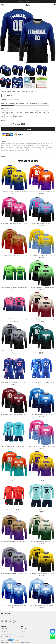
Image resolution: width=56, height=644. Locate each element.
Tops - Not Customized (8, 104)
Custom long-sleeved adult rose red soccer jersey (14, 319)
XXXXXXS (19, 112)
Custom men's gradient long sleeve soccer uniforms (14, 351)
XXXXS (31, 112)
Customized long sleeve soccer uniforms (42, 414)
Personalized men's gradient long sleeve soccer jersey (42, 287)
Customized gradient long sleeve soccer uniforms (42, 573)
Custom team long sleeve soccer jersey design (42, 351)
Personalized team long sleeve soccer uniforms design (14, 542)
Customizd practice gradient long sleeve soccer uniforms (42, 605)
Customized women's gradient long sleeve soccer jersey (42, 224)
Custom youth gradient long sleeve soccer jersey (42, 446)
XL (7, 116)
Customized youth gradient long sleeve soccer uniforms (14, 414)
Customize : (10, 100)
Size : (5, 108)
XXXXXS (25, 112)
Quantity (3, 121)
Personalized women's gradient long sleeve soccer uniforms (42, 192)
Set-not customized (32, 104)
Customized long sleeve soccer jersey (14, 478)
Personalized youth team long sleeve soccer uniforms (42, 542)
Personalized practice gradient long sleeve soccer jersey (42, 478)
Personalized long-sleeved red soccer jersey (14, 510)
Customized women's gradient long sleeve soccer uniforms (14, 573)
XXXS (36, 112)
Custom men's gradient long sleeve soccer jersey (14, 192)
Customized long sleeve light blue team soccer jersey (14, 446)
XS (44, 112)
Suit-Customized (43, 104)
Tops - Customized (20, 104)
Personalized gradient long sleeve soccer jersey (14, 605)
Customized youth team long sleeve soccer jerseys (42, 255)
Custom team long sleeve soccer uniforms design (42, 319)
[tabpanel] (28, 36)
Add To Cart (28, 129)
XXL (11, 116)
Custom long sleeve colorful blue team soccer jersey (42, 383)
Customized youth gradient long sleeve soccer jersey (14, 224)
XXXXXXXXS (5, 113)
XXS (40, 112)
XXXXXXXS (12, 112)
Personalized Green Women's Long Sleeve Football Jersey (42, 510)
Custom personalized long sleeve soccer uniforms (14, 255)
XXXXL (20, 116)
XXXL (15, 116)
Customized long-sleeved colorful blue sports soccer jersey (14, 383)
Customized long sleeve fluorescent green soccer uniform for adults (14, 287)
